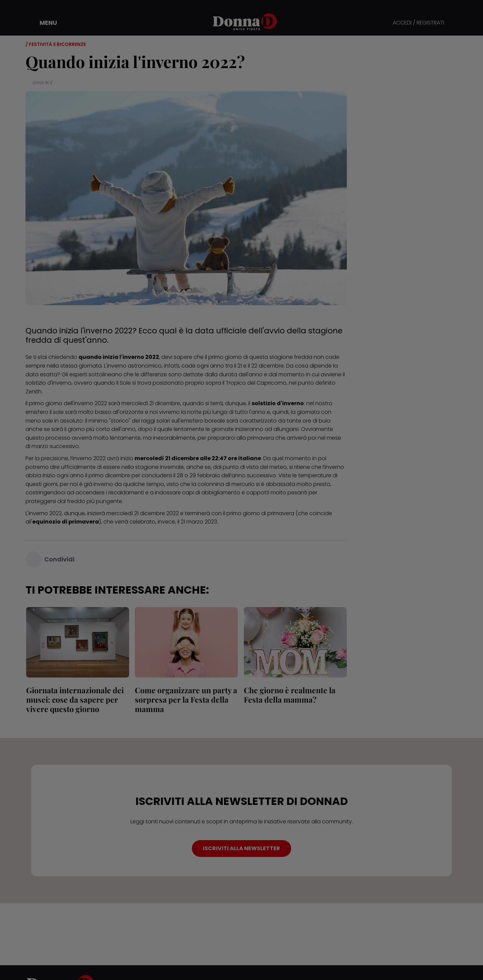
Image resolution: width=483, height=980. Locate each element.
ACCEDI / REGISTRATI (418, 23)
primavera (261, 438)
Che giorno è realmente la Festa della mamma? (289, 695)
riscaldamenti (126, 493)
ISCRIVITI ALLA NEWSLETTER (241, 848)
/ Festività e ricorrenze (56, 44)
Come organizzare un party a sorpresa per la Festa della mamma (186, 699)
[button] (44, 23)
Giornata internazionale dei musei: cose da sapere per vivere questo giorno (74, 699)
